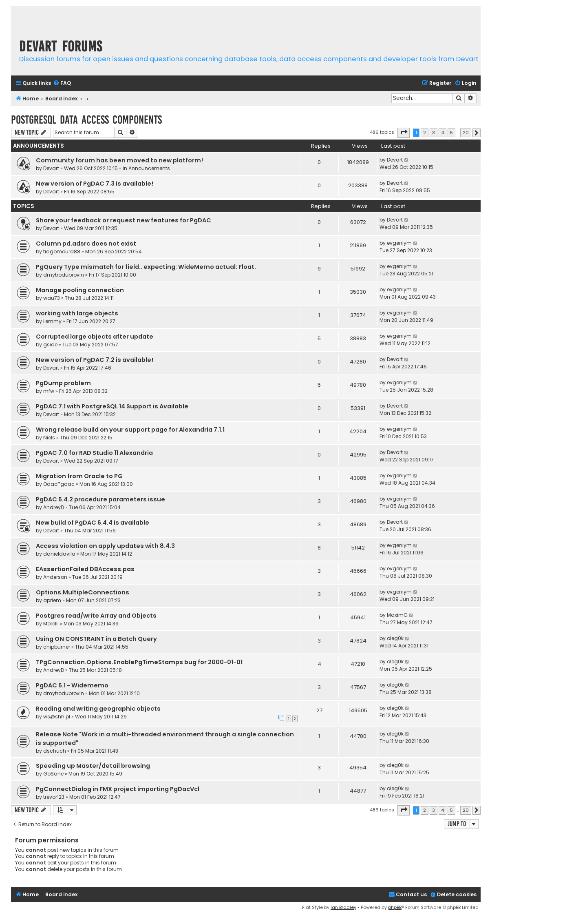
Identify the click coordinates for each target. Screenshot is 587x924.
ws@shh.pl (57, 717)
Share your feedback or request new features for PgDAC (124, 220)
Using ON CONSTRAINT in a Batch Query (96, 639)
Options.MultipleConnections (83, 592)
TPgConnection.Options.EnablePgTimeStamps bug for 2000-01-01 (139, 662)
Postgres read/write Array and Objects (96, 616)
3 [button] (434, 133)
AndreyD (54, 507)
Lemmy (52, 321)
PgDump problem (63, 383)
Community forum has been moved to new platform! (119, 160)
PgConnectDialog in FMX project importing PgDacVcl (118, 789)
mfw (49, 391)
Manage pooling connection (80, 290)
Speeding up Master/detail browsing (93, 766)
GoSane (53, 774)
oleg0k (395, 638)
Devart (51, 168)
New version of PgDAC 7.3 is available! (95, 184)
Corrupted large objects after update (95, 337)
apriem (52, 600)
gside (50, 345)
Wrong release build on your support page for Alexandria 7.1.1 (130, 430)
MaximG (397, 615)
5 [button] (451, 133)
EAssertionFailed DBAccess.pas (85, 569)
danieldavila (59, 554)
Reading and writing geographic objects (98, 709)
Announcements (149, 168)
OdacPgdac (59, 484)
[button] (404, 133)
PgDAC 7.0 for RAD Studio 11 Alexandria (94, 453)
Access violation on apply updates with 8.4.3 (105, 546)
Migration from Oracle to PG (79, 476)
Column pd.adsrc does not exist (86, 244)
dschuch (55, 751)
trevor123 (54, 797)
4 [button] (442, 133)
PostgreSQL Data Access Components (86, 120)
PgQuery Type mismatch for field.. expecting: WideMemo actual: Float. (146, 267)
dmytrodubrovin (64, 275)
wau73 (52, 298)
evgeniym (399, 243)
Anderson (55, 577)
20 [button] (466, 133)
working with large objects (77, 313)
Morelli (51, 624)
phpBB (395, 907)
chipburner (57, 647)
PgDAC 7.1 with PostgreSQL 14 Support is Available (112, 406)
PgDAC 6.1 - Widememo (72, 685)
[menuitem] (62, 83)
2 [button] (425, 133)
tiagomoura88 (62, 251)
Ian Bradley (343, 907)
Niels (49, 438)
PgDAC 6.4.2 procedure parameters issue (100, 499)
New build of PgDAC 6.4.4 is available (93, 523)
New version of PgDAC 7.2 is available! (95, 360)
